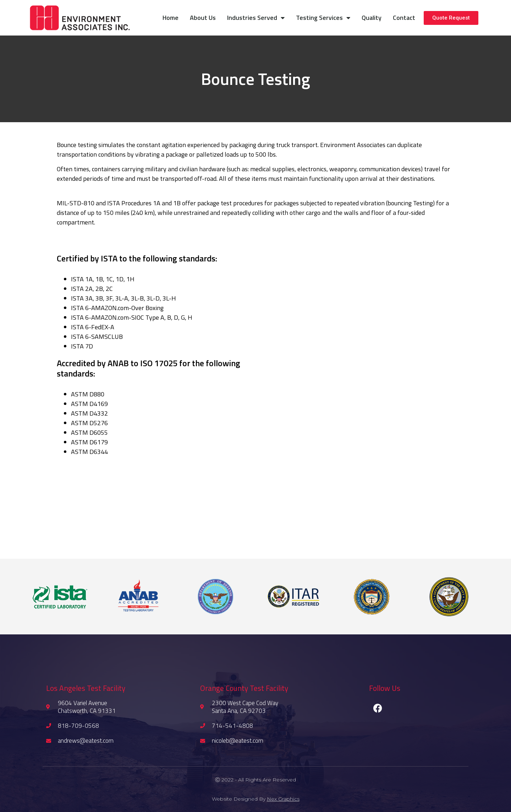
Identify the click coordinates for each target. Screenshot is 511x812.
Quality (372, 18)
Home (171, 18)
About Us (203, 18)
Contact (404, 18)
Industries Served (256, 18)
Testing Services (323, 18)
